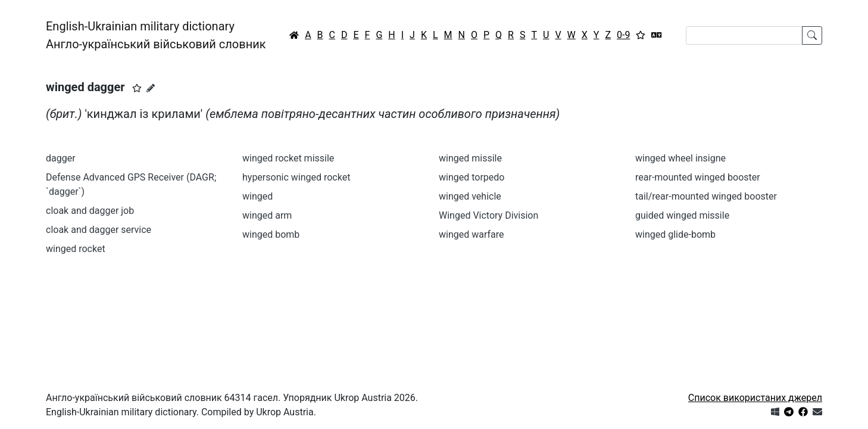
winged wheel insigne (680, 158)
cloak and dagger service (99, 230)
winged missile (470, 158)
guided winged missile (682, 215)
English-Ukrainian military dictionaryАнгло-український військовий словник (156, 35)
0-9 (623, 35)
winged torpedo (472, 177)
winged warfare (472, 234)
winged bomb (271, 234)
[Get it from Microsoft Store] (775, 412)
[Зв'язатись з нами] (817, 412)
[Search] (744, 35)
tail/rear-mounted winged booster (706, 196)
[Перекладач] (657, 35)
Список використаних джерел (755, 398)
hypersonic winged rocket (296, 177)
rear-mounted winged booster (698, 177)
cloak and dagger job (90, 211)
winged (257, 196)
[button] (137, 88)
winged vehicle (470, 196)
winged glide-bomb (675, 234)
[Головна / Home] (294, 35)
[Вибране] (641, 35)
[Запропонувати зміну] (151, 88)
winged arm (267, 215)
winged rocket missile (288, 158)
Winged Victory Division (488, 215)
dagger (61, 158)
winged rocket (76, 249)
